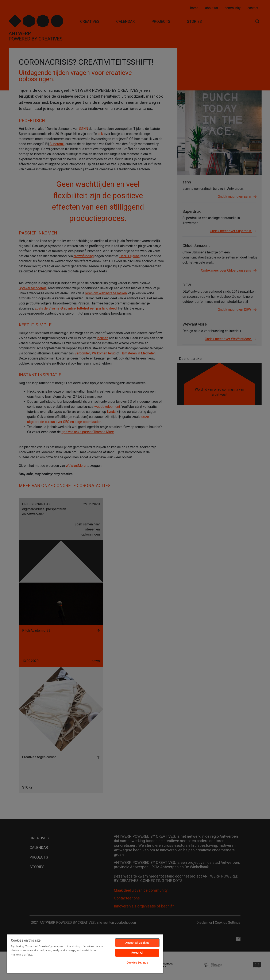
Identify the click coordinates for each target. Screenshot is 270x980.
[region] (85, 954)
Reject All (137, 953)
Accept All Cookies (137, 943)
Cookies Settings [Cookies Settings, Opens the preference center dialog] (137, 963)
